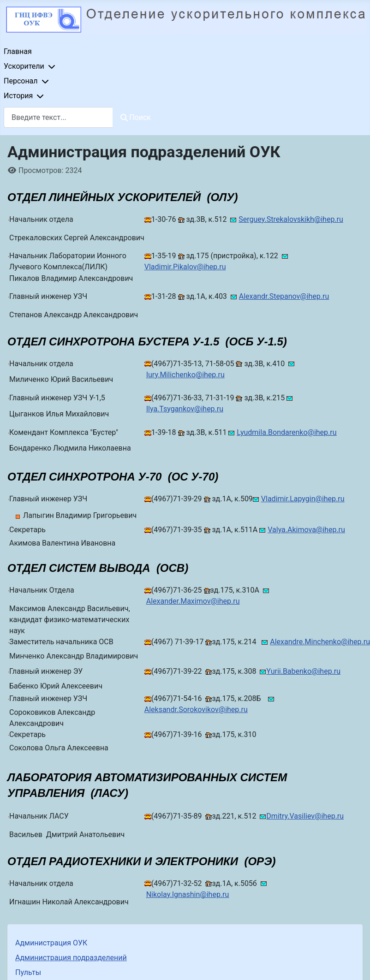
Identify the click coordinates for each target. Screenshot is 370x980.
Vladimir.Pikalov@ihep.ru (185, 267)
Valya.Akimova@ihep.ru (306, 530)
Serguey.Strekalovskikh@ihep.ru (291, 219)
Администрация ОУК (51, 943)
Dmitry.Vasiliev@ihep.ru (305, 816)
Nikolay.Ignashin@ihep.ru (188, 894)
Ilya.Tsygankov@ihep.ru (185, 409)
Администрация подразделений (71, 958)
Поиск (136, 117)
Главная (18, 51)
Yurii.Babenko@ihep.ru (303, 671)
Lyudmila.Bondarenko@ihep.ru (286, 432)
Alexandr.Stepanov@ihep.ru (284, 296)
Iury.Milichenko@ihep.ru (185, 375)
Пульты (28, 972)
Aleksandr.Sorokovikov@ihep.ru (196, 710)
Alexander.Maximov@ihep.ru (193, 601)
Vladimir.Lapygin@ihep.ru (303, 499)
